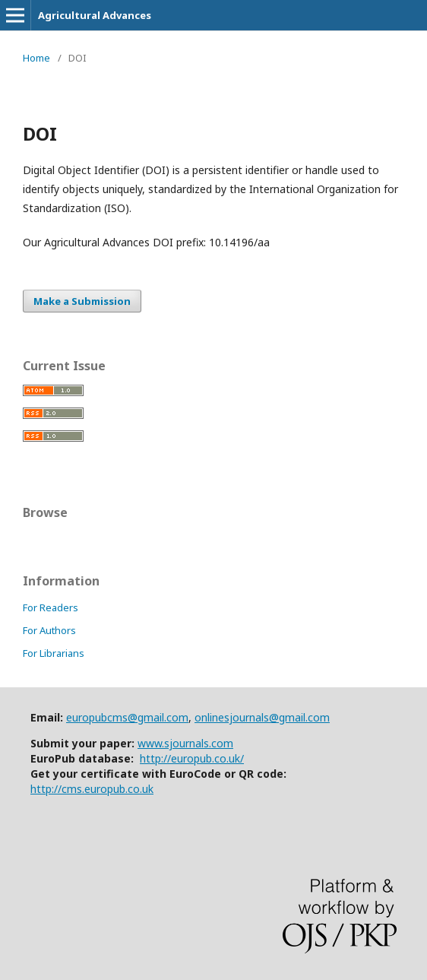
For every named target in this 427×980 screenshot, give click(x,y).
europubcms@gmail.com (127, 717)
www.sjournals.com (185, 743)
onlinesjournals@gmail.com (262, 717)
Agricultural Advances (95, 15)
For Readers (51, 607)
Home (36, 58)
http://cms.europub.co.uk (92, 789)
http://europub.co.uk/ (192, 758)
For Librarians (54, 653)
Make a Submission (82, 301)
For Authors (49, 630)
